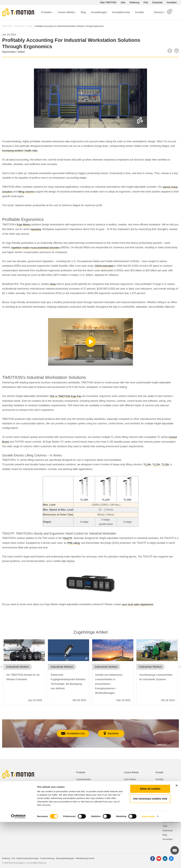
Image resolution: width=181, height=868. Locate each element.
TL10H (147, 465)
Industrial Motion (132, 792)
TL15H (165, 465)
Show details (148, 862)
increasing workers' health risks (20, 151)
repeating (36, 229)
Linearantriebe (83, 779)
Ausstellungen (99, 12)
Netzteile (81, 801)
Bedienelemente (84, 806)
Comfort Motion (132, 784)
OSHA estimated (104, 266)
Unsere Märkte (67, 12)
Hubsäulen (82, 784)
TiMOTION (7, 26)
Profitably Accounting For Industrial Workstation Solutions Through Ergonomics (69, 26)
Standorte (114, 733)
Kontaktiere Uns (70, 733)
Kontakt (139, 12)
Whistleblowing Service (167, 788)
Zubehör (80, 810)
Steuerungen (83, 797)
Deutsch (157, 14)
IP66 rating (73, 543)
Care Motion (130, 779)
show (53, 284)
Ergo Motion (24, 225)
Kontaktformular (121, 12)
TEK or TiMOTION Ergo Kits (65, 396)
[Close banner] (177, 832)
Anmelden (172, 2)
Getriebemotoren (85, 792)
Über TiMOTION (108, 2)
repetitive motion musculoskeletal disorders (36, 248)
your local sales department (138, 604)
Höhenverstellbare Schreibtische (92, 788)
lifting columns (26, 192)
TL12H (156, 465)
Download (157, 2)
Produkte (47, 12)
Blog (83, 12)
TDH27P (67, 538)
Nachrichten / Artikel (23, 26)
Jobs (123, 2)
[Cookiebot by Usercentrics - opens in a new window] (18, 862)
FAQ (146, 2)
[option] (24, 674)
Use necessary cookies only (150, 845)
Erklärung (134, 2)
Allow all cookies (150, 835)
